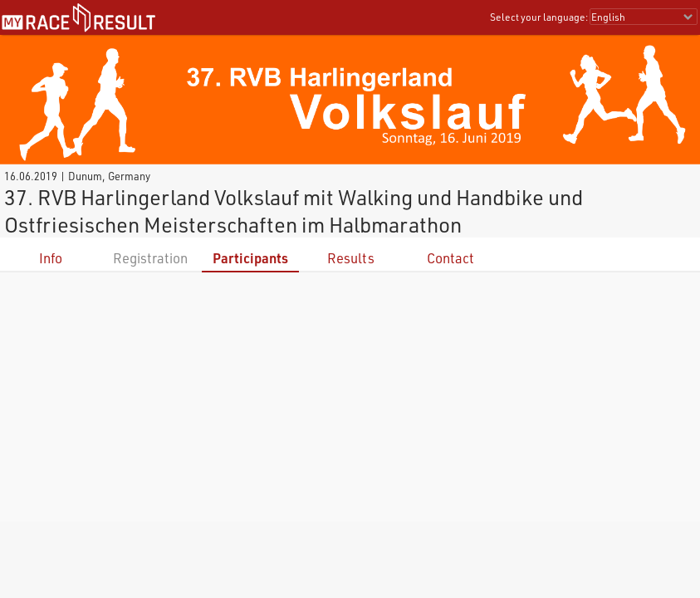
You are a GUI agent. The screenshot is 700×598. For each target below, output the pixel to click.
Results (351, 258)
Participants (250, 258)
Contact (450, 258)
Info (51, 258)
